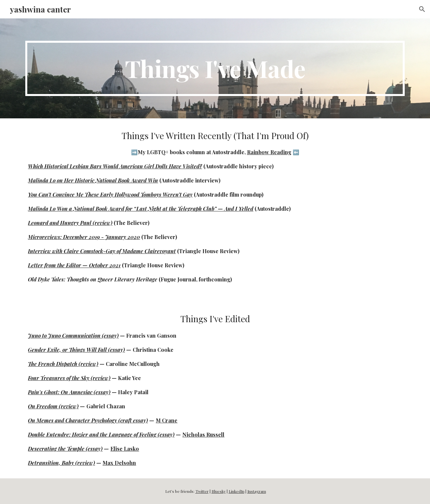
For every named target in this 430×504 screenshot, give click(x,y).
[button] (422, 9)
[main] (215, 68)
